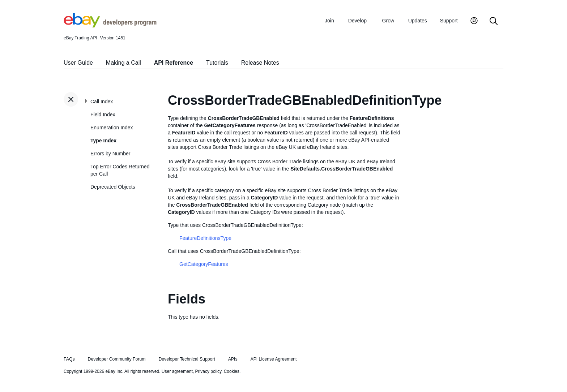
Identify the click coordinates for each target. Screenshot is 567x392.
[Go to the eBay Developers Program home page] (110, 26)
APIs (233, 359)
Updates (418, 21)
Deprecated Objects (113, 187)
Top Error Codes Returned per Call (120, 170)
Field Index (103, 115)
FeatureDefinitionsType (205, 238)
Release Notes (260, 63)
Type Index (103, 141)
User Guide (78, 63)
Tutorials (217, 63)
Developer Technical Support (187, 359)
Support (449, 21)
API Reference (174, 63)
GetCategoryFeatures (204, 264)
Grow (388, 21)
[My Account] (474, 21)
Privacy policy (208, 371)
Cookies (232, 371)
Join (329, 21)
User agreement (177, 371)
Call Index (102, 102)
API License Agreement (273, 359)
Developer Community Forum (117, 359)
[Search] (494, 21)
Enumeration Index (112, 128)
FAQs (69, 359)
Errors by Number (110, 154)
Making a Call (123, 63)
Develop (357, 21)
